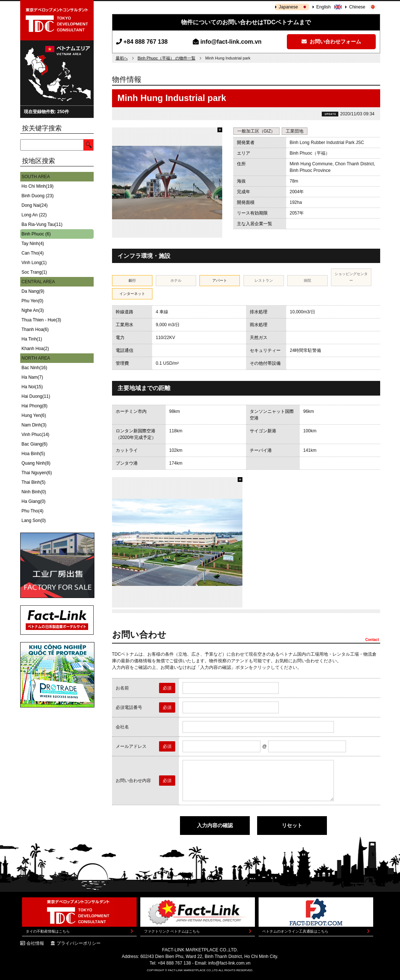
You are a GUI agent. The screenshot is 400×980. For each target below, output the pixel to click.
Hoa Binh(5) (33, 454)
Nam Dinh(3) (34, 425)
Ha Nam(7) (33, 377)
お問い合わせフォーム (331, 42)
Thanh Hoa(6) (35, 329)
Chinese (357, 7)
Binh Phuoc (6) (36, 234)
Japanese (288, 7)
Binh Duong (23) (38, 196)
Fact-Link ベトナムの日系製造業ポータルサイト (57, 620)
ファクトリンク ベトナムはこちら (172, 931)
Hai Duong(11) (36, 396)
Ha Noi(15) (32, 387)
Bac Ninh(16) (35, 368)
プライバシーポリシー (79, 943)
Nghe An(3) (33, 310)
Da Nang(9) (33, 291)
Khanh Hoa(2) (35, 349)
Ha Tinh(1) (32, 339)
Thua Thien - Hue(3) (42, 320)
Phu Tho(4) (33, 511)
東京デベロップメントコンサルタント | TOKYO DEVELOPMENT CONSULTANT (57, 20)
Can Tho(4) (33, 253)
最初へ (122, 58)
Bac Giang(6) (35, 444)
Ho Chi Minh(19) (38, 186)
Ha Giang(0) (34, 501)
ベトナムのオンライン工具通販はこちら (295, 931)
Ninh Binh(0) (34, 492)
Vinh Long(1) (34, 263)
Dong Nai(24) (35, 205)
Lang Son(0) (34, 520)
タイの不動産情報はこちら (48, 931)
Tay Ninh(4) (33, 244)
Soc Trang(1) (34, 272)
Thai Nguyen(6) (37, 473)
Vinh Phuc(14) (36, 435)
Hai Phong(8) (35, 406)
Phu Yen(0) (33, 301)
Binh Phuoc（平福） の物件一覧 (167, 58)
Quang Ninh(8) (36, 463)
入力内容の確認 (215, 825)
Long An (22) (34, 215)
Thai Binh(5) (34, 482)
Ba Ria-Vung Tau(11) (42, 224)
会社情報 (35, 943)
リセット (292, 825)
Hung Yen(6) (34, 415)
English (323, 7)
